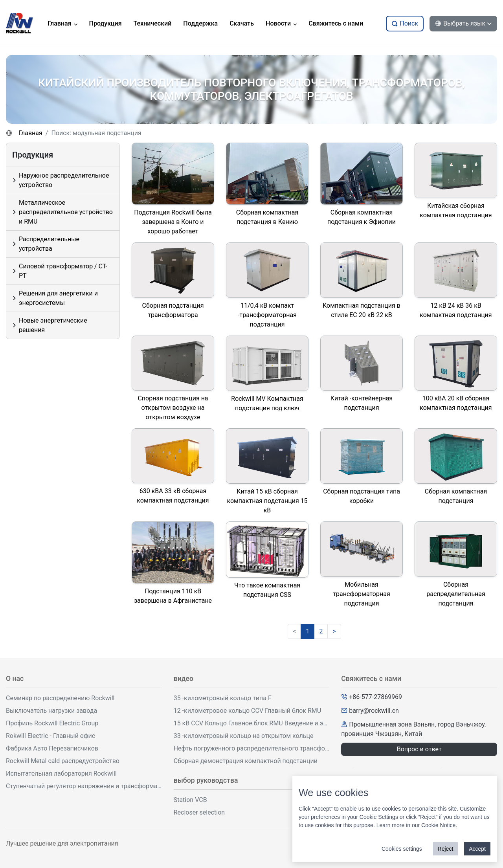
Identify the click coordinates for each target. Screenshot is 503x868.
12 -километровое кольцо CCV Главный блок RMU (247, 711)
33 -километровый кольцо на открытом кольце (244, 736)
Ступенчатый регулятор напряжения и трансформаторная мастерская (84, 786)
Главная (30, 133)
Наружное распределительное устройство (64, 180)
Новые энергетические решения (53, 325)
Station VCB (190, 800)
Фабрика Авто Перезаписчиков (52, 748)
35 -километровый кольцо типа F (223, 698)
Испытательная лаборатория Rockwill (61, 773)
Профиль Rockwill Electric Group (52, 723)
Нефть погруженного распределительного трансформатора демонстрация (252, 748)
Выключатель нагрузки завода (51, 711)
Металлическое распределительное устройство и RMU (66, 212)
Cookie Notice (438, 825)
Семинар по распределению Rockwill (60, 698)
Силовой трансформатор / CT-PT (63, 271)
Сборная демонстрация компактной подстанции (246, 761)
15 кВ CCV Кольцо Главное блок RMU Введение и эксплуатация (252, 723)
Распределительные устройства (49, 244)
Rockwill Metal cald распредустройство (63, 761)
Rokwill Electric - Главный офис (50, 736)
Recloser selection (199, 812)
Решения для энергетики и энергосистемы (58, 298)
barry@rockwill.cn (374, 711)
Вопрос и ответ (419, 749)
